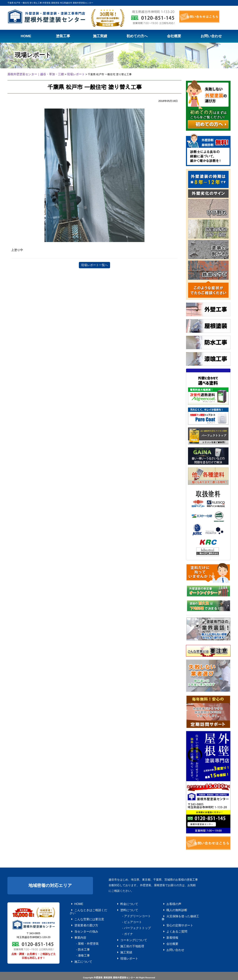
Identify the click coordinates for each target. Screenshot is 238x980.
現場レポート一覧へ (94, 264)
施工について (78, 950)
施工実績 (121, 945)
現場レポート (124, 950)
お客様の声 (169, 903)
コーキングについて (127, 934)
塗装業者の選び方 (80, 919)
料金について (124, 903)
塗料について (124, 908)
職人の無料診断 (171, 908)
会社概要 (167, 934)
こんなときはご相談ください (85, 908)
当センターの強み (80, 924)
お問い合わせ (170, 939)
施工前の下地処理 (126, 939)
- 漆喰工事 (78, 945)
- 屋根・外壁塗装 (81, 934)
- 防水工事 (78, 939)
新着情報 (167, 929)
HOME (74, 903)
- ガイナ (122, 929)
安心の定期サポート (173, 919)
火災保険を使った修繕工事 (176, 913)
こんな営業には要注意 (82, 913)
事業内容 (75, 929)
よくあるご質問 (171, 924)
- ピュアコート (126, 919)
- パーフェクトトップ (129, 924)
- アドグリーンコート (129, 913)
